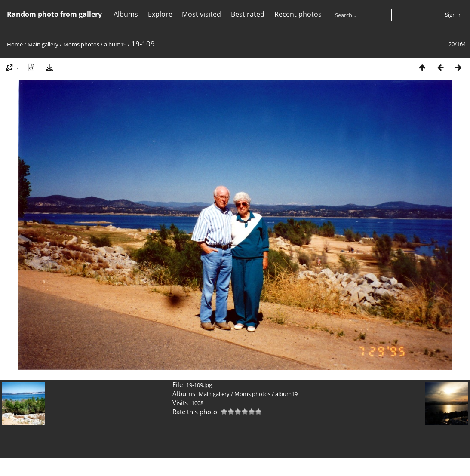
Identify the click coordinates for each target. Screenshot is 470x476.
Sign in (453, 15)
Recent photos (298, 14)
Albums (126, 14)
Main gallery (43, 44)
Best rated (248, 14)
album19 (115, 44)
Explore (160, 14)
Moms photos (81, 44)
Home (15, 44)
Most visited (201, 14)
